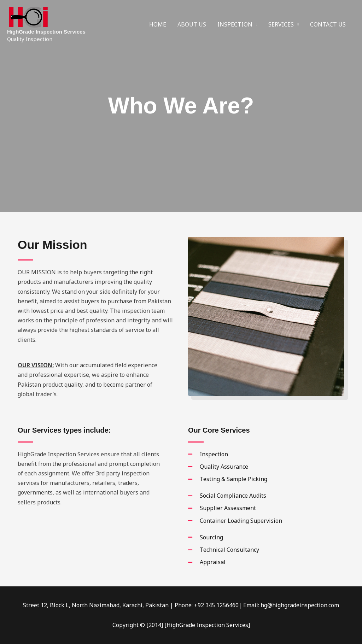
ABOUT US (192, 24)
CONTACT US (328, 24)
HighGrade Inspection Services (46, 32)
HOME (158, 24)
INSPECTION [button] (235, 24)
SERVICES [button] (281, 24)
